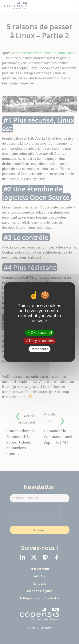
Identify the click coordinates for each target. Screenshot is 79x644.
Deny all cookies (40, 341)
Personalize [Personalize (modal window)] (40, 349)
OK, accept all (39, 332)
